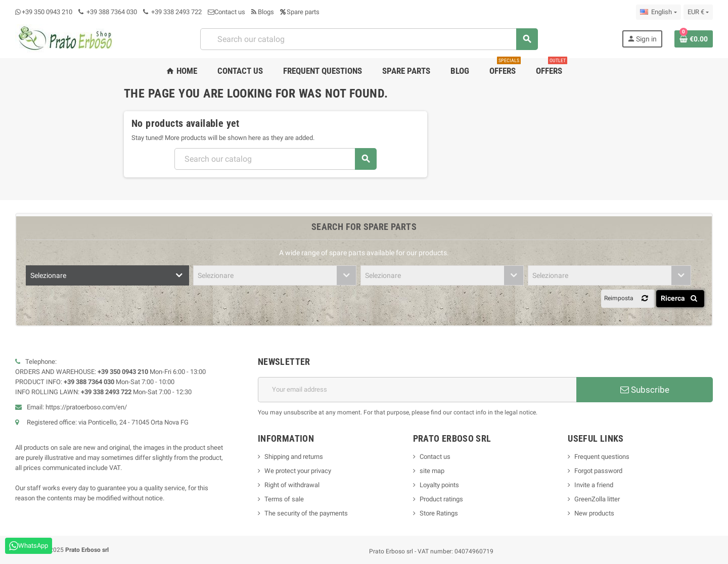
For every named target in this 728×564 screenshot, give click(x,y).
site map (432, 471)
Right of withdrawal (292, 485)
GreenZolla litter (597, 499)
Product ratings (441, 499)
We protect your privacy (298, 471)
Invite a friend (594, 485)
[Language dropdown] (658, 12)
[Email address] (417, 390)
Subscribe (645, 390)
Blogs (263, 12)
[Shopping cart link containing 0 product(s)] (694, 39)
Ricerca (681, 298)
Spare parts (300, 12)
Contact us (226, 12)
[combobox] (369, 39)
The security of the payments (306, 513)
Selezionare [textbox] (48, 275)
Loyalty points (439, 485)
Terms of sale (284, 499)
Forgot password (598, 471)
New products (594, 513)
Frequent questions (602, 457)
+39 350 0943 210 (47, 12)
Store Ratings (439, 513)
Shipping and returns (294, 457)
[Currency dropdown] (698, 12)
